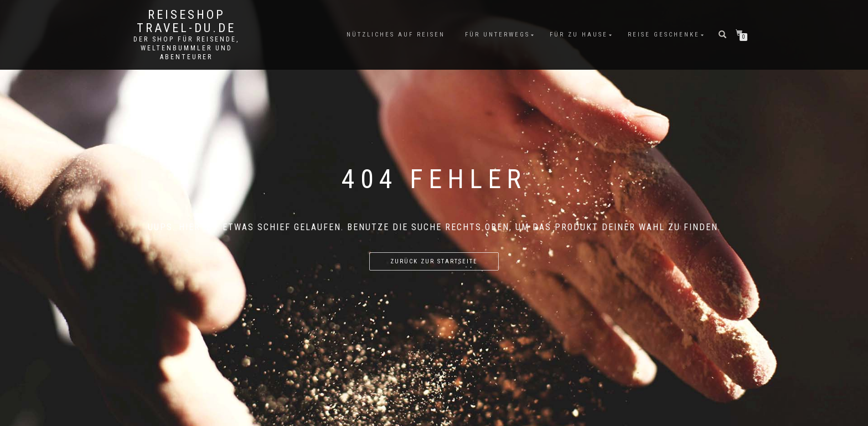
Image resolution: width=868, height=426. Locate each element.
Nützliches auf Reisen (396, 35)
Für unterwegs (497, 35)
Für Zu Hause (579, 35)
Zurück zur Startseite (434, 261)
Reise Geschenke (664, 35)
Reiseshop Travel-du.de (186, 22)
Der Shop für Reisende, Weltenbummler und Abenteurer (186, 48)
